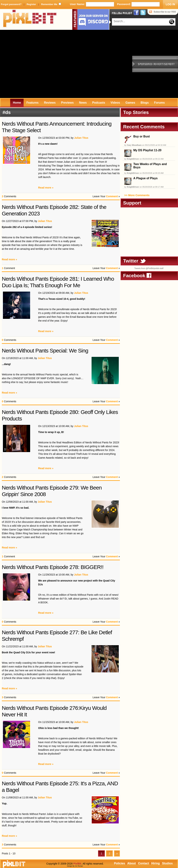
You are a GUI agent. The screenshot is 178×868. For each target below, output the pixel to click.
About (132, 863)
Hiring (155, 863)
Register (31, 4)
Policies (120, 863)
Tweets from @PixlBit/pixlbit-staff (149, 268)
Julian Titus (81, 138)
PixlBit (30, 19)
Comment (112, 196)
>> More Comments (137, 195)
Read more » (46, 188)
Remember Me (49, 4)
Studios (167, 863)
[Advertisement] (34, 64)
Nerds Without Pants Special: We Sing (45, 351)
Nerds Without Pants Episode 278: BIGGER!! (53, 567)
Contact (143, 863)
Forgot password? (11, 4)
